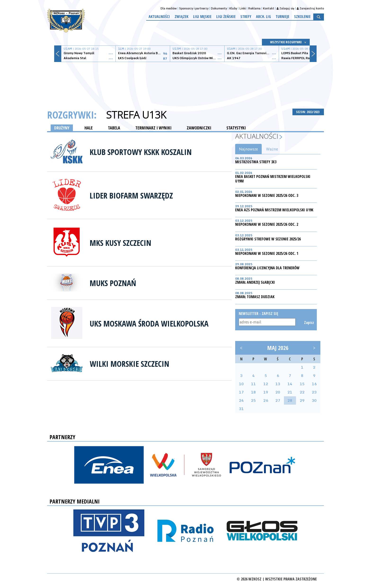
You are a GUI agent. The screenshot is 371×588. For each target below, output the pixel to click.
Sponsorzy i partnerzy (194, 8)
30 (314, 400)
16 (314, 384)
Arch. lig (263, 17)
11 (253, 384)
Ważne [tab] (272, 149)
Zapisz (309, 323)
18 (253, 392)
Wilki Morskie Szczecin (129, 364)
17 (241, 392)
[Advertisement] (185, 80)
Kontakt (269, 8)
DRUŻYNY (62, 128)
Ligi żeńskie (226, 17)
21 (290, 392)
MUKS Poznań (113, 283)
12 (266, 384)
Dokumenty (219, 8)
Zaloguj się (285, 8)
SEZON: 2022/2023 (308, 112)
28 (290, 400)
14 (290, 384)
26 (266, 400)
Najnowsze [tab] (248, 149)
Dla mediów (169, 8)
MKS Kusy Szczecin (120, 243)
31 (241, 409)
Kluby (233, 8)
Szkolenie (302, 17)
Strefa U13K (136, 115)
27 (278, 400)
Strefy (246, 17)
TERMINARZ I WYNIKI (153, 128)
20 (278, 392)
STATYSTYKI (236, 128)
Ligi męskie (202, 17)
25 (253, 400)
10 (241, 384)
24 (241, 400)
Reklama (254, 8)
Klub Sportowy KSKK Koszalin (141, 152)
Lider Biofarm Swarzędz (131, 195)
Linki (243, 8)
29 (302, 400)
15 (302, 384)
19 (266, 392)
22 (302, 392)
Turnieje (283, 17)
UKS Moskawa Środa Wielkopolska (149, 323)
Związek (181, 17)
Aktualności (159, 17)
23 (314, 392)
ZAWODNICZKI (199, 128)
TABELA (114, 128)
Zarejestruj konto (310, 8)
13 (278, 384)
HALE (89, 128)
